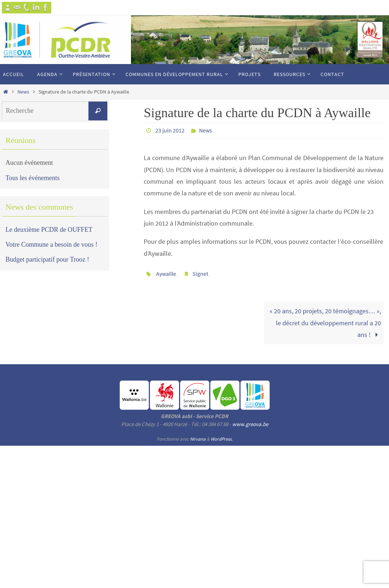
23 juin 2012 (170, 130)
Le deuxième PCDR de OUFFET (49, 230)
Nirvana (198, 439)
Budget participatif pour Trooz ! (47, 259)
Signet (200, 274)
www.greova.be (250, 424)
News (23, 92)
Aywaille (166, 274)
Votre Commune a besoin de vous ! (51, 245)
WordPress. (222, 439)
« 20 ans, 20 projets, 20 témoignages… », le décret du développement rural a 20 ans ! (325, 323)
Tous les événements (33, 178)
